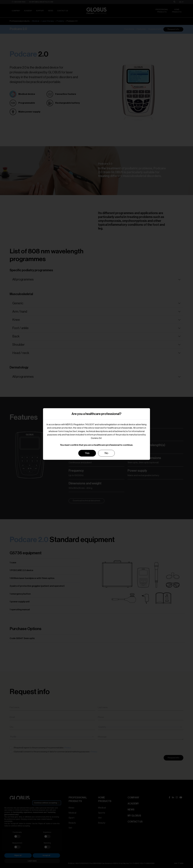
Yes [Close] (87, 453)
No (106, 453)
